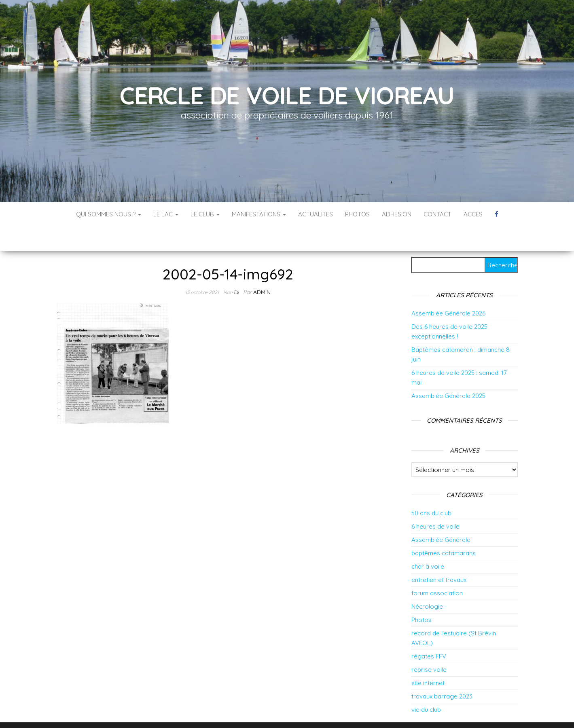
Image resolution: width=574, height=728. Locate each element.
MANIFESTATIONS (259, 214)
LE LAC (166, 214)
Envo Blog (351, 711)
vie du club (426, 685)
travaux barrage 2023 (442, 672)
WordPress (293, 711)
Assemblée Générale (441, 515)
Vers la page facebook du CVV (497, 214)
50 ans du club (431, 489)
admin (262, 268)
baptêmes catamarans (444, 529)
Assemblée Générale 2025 (448, 371)
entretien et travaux (439, 556)
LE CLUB (205, 214)
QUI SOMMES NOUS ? (109, 214)
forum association (437, 569)
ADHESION (397, 214)
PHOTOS (357, 214)
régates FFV (429, 632)
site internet (428, 659)
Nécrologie (427, 582)
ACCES (473, 214)
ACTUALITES (316, 214)
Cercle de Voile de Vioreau (287, 95)
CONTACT (437, 214)
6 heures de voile (435, 502)
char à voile (428, 542)
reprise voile (429, 645)
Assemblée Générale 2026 (448, 289)
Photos (421, 596)
